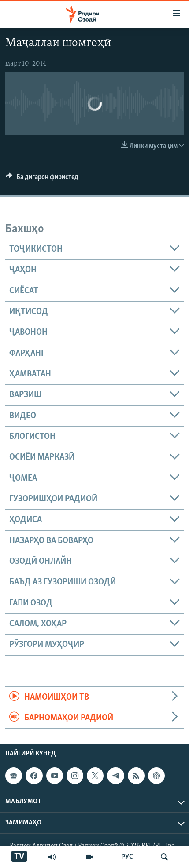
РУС (127, 857)
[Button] (42, 179)
